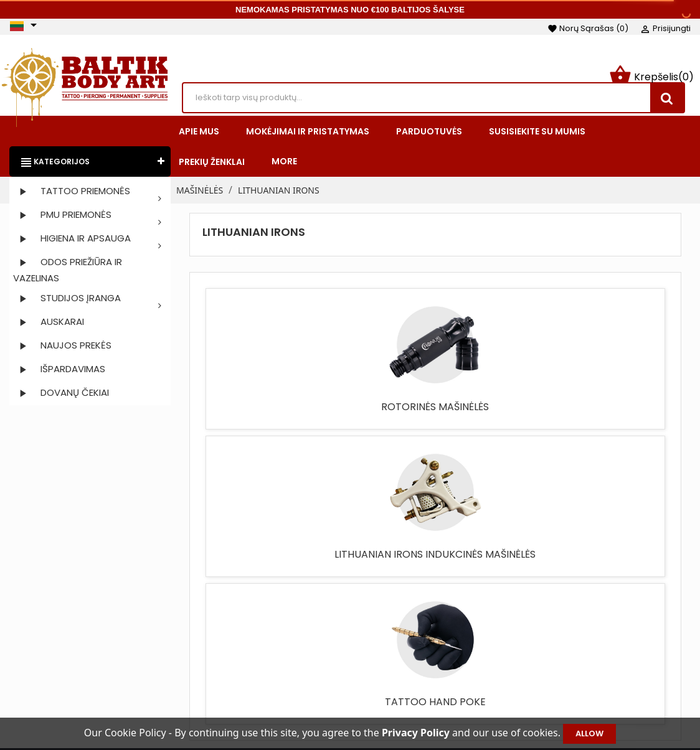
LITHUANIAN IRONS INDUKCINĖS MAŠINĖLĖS (377, 422)
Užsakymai (573, 644)
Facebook (24, 652)
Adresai (566, 682)
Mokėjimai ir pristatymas (450, 644)
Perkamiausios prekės (299, 663)
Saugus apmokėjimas (443, 682)
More (284, 164)
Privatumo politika (436, 700)
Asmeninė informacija (598, 626)
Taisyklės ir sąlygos (437, 626)
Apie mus (417, 663)
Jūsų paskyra (592, 607)
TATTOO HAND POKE (493, 409)
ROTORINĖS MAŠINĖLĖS (260, 415)
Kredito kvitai (578, 663)
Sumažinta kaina (288, 626)
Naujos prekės (282, 644)
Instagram (57, 652)
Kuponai (568, 700)
